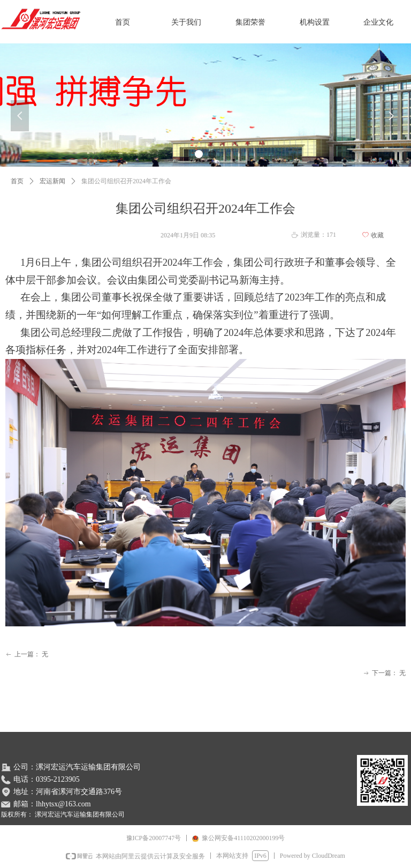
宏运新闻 (52, 181)
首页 (17, 181)
